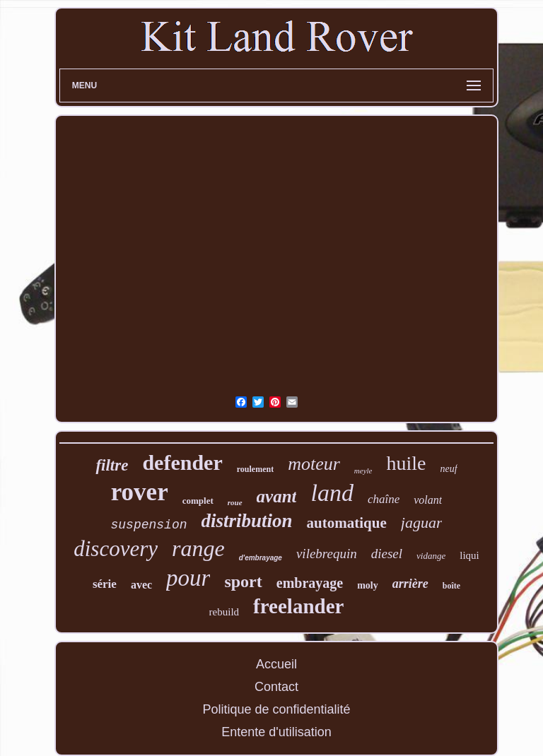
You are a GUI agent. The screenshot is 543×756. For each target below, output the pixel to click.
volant (428, 500)
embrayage (310, 583)
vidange (431, 556)
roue (235, 502)
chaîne (384, 499)
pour (188, 578)
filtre (112, 465)
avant (277, 496)
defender (182, 462)
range (198, 548)
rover (140, 492)
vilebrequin (327, 554)
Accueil (276, 664)
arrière (410, 584)
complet (198, 501)
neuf (448, 469)
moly (368, 585)
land (332, 493)
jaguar (422, 522)
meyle (363, 471)
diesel (387, 554)
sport (243, 581)
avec (141, 585)
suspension (149, 525)
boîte (451, 586)
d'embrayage (261, 558)
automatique (347, 523)
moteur (314, 464)
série (105, 584)
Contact (276, 687)
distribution (247, 521)
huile (406, 463)
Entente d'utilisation (276, 732)
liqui (469, 555)
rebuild (224, 612)
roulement (255, 469)
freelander (298, 606)
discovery (116, 549)
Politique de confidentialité (276, 709)
